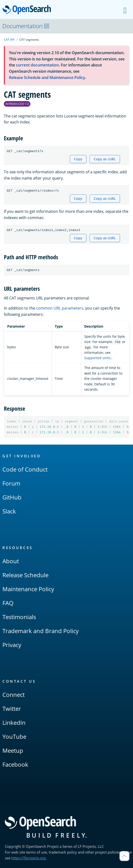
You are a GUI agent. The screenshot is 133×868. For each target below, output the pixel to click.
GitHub (12, 497)
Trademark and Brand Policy (41, 631)
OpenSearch (28, 10)
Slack (9, 511)
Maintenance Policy (28, 589)
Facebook (15, 764)
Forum (11, 483)
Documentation (26, 26)
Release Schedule (25, 575)
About (11, 561)
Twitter (12, 709)
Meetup (13, 750)
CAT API (9, 40)
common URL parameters (60, 308)
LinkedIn (14, 722)
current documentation (37, 65)
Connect (14, 695)
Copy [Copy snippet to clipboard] (78, 159)
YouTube (14, 736)
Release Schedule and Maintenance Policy (47, 78)
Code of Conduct (25, 469)
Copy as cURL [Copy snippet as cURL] (105, 159)
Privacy (12, 645)
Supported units (97, 358)
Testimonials (19, 617)
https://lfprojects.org (28, 858)
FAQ (8, 603)
